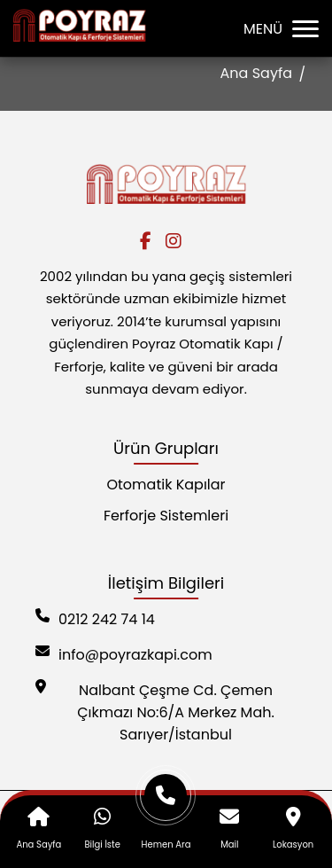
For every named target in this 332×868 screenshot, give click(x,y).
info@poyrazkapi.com (124, 655)
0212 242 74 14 (95, 619)
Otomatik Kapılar (166, 485)
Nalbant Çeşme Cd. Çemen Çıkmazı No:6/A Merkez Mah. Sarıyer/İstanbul (155, 712)
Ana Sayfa (256, 73)
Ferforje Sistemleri (166, 516)
